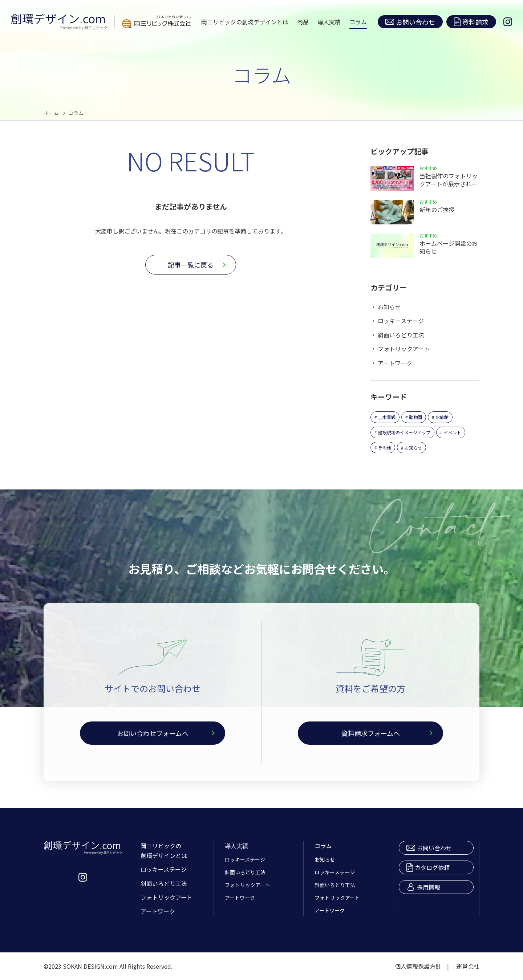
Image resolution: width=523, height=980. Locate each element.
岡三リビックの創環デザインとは (245, 22)
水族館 (442, 417)
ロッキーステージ (401, 321)
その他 (385, 448)
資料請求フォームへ (371, 733)
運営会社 (468, 966)
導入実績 (329, 22)
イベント (453, 432)
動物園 (415, 417)
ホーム (51, 113)
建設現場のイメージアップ (404, 432)
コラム (358, 22)
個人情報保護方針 (418, 966)
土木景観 (387, 417)
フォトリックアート (404, 349)
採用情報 (423, 887)
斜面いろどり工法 (401, 335)
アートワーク (395, 363)
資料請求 (471, 22)
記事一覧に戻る (191, 265)
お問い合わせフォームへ (153, 733)
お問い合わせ (410, 22)
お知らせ (389, 307)
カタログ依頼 (428, 867)
